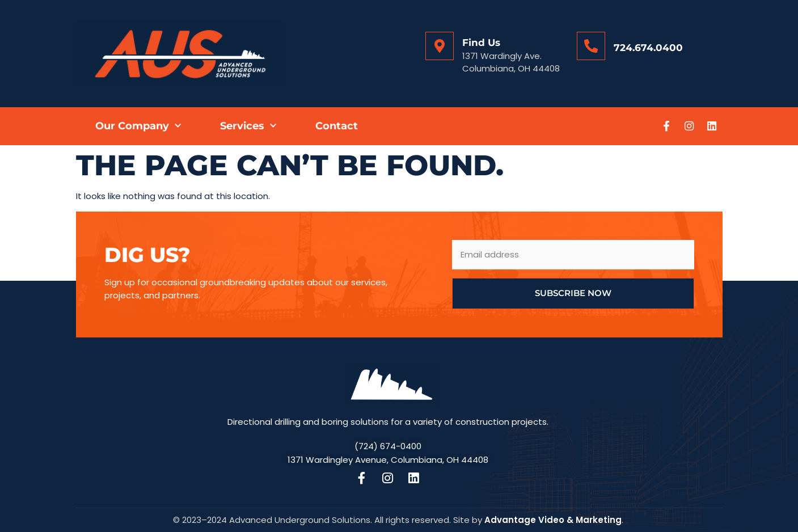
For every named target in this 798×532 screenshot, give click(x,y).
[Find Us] (440, 46)
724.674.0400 (648, 48)
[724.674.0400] (591, 46)
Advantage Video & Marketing (553, 520)
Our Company (138, 126)
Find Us (481, 43)
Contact (337, 126)
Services (248, 126)
